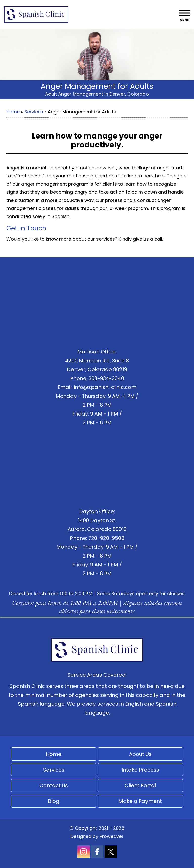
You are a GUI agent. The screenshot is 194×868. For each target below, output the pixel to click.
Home (13, 112)
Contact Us (54, 785)
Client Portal (140, 785)
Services (34, 112)
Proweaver (112, 836)
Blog (54, 801)
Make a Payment (140, 801)
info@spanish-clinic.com (105, 387)
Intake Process (140, 770)
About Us (140, 754)
